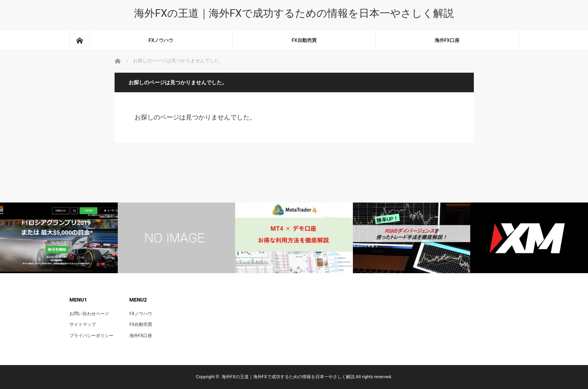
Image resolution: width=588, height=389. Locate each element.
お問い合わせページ (89, 314)
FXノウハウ (161, 40)
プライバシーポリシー (91, 336)
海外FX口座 (447, 40)
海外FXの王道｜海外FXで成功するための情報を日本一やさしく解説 (294, 13)
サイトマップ (83, 324)
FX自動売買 (304, 40)
